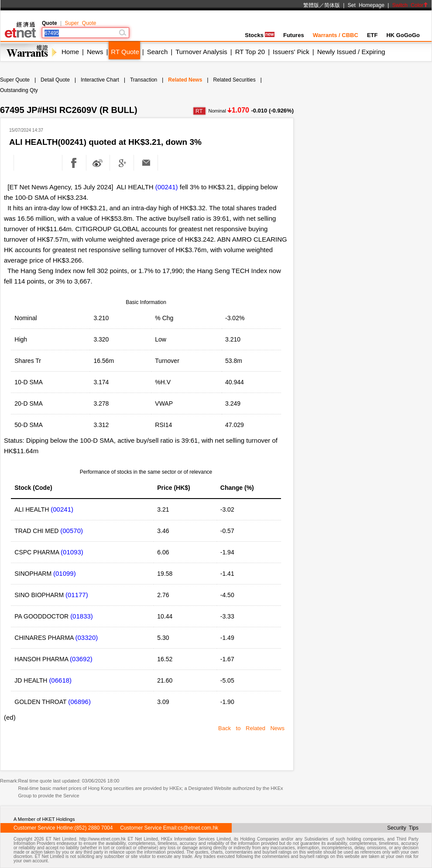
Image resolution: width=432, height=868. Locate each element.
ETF (372, 35)
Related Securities (234, 80)
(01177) (77, 595)
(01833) (82, 616)
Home (70, 52)
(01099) (65, 573)
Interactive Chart (100, 80)
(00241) (167, 187)
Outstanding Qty (19, 90)
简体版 (332, 5)
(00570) (72, 531)
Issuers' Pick (291, 52)
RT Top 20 (250, 52)
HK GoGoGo (403, 35)
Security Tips (403, 828)
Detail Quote (55, 80)
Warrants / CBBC (336, 35)
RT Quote (125, 52)
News (95, 52)
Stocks (260, 35)
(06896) (79, 702)
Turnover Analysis (201, 52)
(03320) (87, 637)
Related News (185, 80)
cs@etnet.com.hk (198, 828)
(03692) (81, 659)
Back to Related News (251, 728)
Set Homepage (366, 5)
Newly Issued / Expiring (351, 52)
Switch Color (410, 5)
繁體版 (311, 5)
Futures (294, 35)
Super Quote (80, 23)
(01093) (72, 552)
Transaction (144, 80)
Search (158, 52)
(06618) (60, 680)
